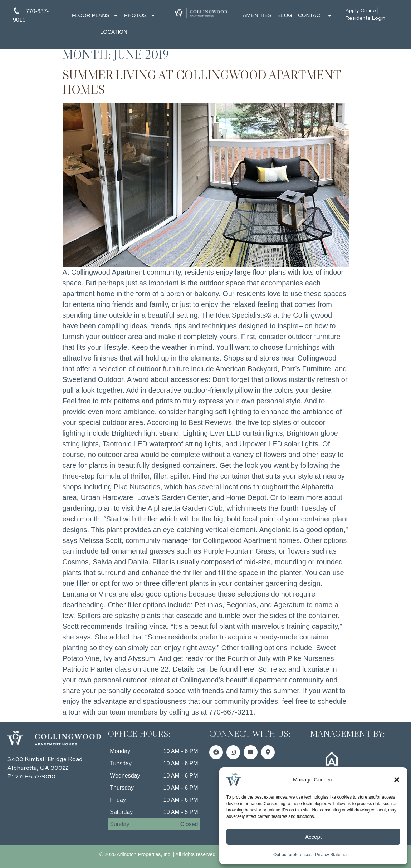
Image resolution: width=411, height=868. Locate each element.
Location (114, 32)
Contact (315, 16)
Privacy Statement (332, 855)
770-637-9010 (35, 777)
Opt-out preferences (292, 855)
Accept (313, 837)
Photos (140, 16)
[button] (397, 780)
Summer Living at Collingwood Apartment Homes (202, 82)
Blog (285, 15)
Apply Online (361, 11)
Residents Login (365, 18)
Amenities (257, 15)
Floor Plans (95, 16)
